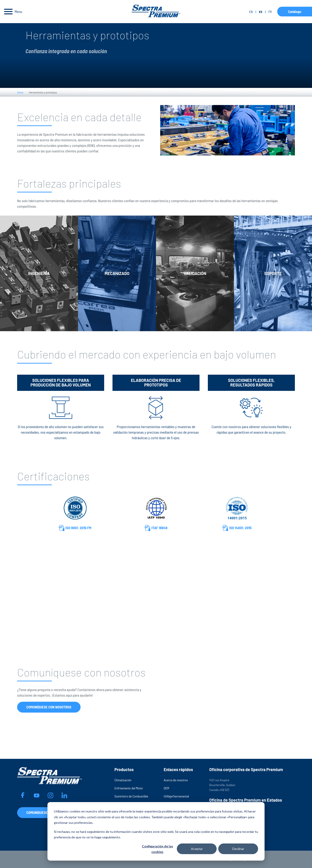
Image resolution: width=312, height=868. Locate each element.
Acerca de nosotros (176, 780)
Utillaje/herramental (176, 796)
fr (270, 12)
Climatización (123, 780)
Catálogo (295, 11)
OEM (166, 788)
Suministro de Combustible (131, 796)
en (251, 12)
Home (20, 92)
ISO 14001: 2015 (237, 528)
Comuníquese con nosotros (49, 707)
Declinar (238, 849)
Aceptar (197, 849)
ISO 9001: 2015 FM (75, 528)
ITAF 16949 (156, 528)
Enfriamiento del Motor (129, 788)
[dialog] (156, 831)
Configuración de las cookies (158, 849)
